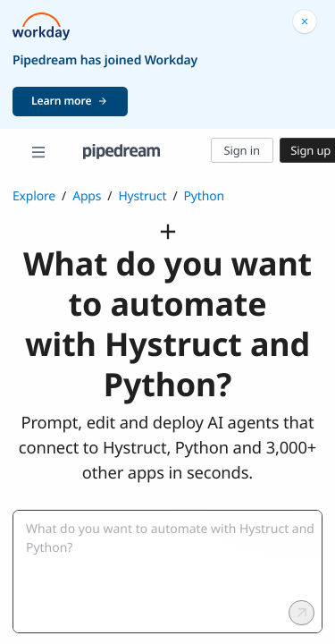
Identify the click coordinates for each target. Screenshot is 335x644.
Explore (34, 196)
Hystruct (142, 196)
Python (204, 196)
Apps (87, 196)
